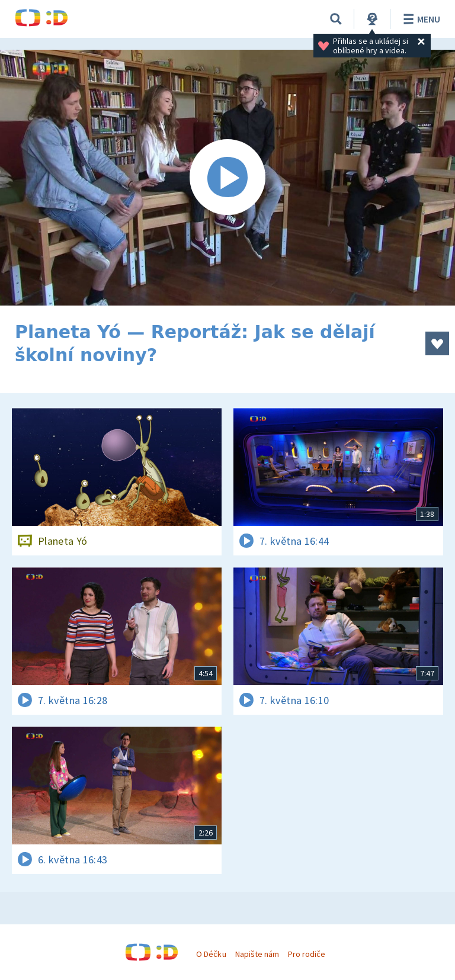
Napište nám (257, 954)
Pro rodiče (307, 954)
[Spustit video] (227, 178)
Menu (420, 19)
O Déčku (211, 954)
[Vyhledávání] (336, 19)
